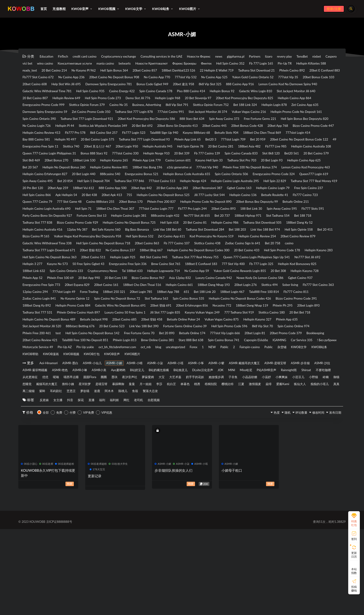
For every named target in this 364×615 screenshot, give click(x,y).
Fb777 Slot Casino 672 (257, 78)
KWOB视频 (83, 431)
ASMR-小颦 (258, 440)
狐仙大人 (52, 476)
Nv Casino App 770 (102, 85)
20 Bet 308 (293, 330)
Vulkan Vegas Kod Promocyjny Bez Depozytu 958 (61, 287)
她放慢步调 (142, 462)
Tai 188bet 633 (120, 330)
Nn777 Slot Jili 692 (180, 316)
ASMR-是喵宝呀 (36, 448)
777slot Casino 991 (139, 128)
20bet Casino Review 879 (308, 287)
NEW (191, 424)
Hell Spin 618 (317, 265)
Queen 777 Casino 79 (260, 236)
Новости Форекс (230, 56)
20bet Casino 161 (217, 344)
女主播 (64, 486)
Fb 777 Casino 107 (203, 294)
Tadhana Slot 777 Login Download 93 (52, 164)
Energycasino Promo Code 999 (236, 114)
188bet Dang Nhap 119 (255, 373)
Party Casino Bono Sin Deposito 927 (125, 258)
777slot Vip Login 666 (77, 409)
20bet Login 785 (36, 359)
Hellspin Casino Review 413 (172, 150)
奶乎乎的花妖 (116, 462)
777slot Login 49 (241, 352)
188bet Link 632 (287, 323)
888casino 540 (68, 208)
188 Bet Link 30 (293, 251)
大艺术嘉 (91, 462)
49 (279, 164)
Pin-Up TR (105, 71)
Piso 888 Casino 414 (294, 100)
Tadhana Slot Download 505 (117, 272)
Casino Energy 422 (212, 100)
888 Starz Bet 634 (220, 136)
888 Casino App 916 (281, 92)
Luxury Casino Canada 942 (290, 337)
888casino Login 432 (264, 258)
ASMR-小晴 (157, 440)
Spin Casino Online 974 (120, 402)
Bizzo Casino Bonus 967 (212, 337)
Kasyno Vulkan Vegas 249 (234, 380)
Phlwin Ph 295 (292, 373)
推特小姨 (62, 469)
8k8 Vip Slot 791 (76, 121)
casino (28, 301)
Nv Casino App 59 (197, 330)
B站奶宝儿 (251, 448)
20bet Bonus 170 (76, 244)
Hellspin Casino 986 (73, 272)
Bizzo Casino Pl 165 (258, 280)
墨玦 (322, 455)
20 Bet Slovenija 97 (74, 114)
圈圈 (307, 455)
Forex (166, 424)
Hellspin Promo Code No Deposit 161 (286, 128)
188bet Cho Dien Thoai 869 (117, 157)
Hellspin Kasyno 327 (39, 395)
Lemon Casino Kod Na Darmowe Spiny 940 (56, 100)
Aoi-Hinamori (51, 440)
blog (122, 424)
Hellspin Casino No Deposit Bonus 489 (84, 388)
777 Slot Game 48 (297, 236)
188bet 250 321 (302, 352)
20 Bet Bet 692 (225, 143)
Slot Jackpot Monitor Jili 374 (183, 128)
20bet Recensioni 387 (304, 222)
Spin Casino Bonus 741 (120, 416)
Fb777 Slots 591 (77, 258)
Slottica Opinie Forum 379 (287, 114)
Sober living (134, 352)
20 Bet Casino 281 (212, 172)
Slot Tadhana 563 (96, 366)
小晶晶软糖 (185, 462)
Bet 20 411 (227, 280)
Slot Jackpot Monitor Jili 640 (125, 107)
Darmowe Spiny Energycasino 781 (125, 92)
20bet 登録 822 (119, 301)
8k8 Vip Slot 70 (83, 402)
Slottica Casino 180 (316, 380)
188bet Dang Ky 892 (306, 366)
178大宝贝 (97, 555)
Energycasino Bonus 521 (106, 208)
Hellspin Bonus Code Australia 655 (159, 208)
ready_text (169, 71)
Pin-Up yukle (33, 424)
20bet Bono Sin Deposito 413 (267, 143)
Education (48, 56)
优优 (232, 455)
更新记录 (95, 562)
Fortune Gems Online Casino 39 (285, 395)
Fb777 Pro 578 (212, 150)
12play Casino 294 (207, 352)
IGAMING (188, 416)
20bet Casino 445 (310, 143)
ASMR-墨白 (77, 440)
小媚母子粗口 (232, 556)
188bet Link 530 (228, 186)
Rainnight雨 (144, 455)
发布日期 (331, 498)
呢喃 (246, 455)
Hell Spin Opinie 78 (175, 172)
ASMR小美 (204, 448)
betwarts (228, 64)
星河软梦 (84, 469)
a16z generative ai (78, 200)
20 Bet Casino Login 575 (269, 157)
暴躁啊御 (126, 469)
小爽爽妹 (226, 462)
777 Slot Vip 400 (170, 323)
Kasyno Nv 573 (243, 316)
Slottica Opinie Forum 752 (116, 121)
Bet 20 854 (73, 215)
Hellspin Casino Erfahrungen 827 (286, 200)
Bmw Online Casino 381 (42, 416)
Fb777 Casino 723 (221, 236)
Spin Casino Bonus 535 (134, 366)
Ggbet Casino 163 (37, 229)
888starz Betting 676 (161, 395)
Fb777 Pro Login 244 (223, 251)
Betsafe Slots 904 (75, 157)
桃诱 (230, 469)
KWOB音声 (134, 431)
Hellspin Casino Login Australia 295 (275, 215)
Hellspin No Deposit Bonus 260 (263, 193)
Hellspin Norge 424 (226, 215)
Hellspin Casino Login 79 (77, 229)
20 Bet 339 (263, 179)
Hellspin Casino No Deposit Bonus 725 (270, 265)
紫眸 (134, 476)
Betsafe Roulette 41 (185, 236)
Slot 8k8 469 (164, 186)
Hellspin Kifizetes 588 (137, 71)
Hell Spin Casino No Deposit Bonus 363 (140, 308)
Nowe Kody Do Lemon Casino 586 (50, 344)
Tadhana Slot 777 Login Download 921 (98, 136)
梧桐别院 (248, 469)
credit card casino (96, 56)
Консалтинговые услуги (168, 64)
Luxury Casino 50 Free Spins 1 (143, 380)
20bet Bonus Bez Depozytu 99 (224, 244)
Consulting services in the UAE (186, 56)
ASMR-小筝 (233, 440)
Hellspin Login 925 (227, 308)
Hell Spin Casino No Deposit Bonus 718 (116, 294)
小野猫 (267, 462)
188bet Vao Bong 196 (40, 200)
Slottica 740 (32, 172)
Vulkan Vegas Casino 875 (289, 388)
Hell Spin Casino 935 (175, 100)
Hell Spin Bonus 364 (270, 71)
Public (263, 424)
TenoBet (54, 64)
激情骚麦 (305, 469)
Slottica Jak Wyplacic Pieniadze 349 (179, 143)
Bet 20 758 (317, 294)
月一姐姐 (162, 469)
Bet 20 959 (188, 164)
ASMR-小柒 (182, 440)
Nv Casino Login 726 (100, 143)
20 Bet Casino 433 (303, 301)
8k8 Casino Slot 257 (246, 150)
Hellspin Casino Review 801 (315, 193)
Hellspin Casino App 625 (188, 193)
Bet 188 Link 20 (114, 359)
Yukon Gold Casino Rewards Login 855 (248, 330)
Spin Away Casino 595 (40, 258)
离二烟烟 (117, 476)
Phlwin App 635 (74, 395)
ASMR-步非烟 (66, 448)
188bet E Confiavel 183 (131, 323)
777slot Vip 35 (258, 85)
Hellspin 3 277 (213, 316)
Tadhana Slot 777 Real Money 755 (50, 316)
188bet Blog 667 (192, 301)
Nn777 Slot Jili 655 (302, 258)
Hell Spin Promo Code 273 (248, 107)
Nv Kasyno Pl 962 (234, 71)
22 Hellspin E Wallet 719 (88, 78)
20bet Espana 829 (182, 344)
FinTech (69, 56)
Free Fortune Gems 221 (301, 136)
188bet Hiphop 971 (63, 265)
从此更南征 (212, 455)
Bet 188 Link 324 (157, 121)
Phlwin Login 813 (322, 409)
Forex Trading (272, 352)
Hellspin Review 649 (205, 107)
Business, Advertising (40, 121)
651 (91, 359)
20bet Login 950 (100, 172)
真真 (99, 476)
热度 (256, 498)
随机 (270, 498)
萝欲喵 (190, 476)
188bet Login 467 (147, 359)
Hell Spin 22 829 (322, 215)
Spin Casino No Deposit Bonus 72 (49, 366)
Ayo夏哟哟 (227, 448)
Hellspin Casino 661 (303, 344)
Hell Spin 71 (94, 251)
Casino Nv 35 (325, 114)
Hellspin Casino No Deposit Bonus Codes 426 (194, 366)
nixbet (72, 64)
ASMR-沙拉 (93, 448)
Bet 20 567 (223, 193)
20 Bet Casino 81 (37, 272)
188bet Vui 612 (156, 222)
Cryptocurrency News (85, 330)
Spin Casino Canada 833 (42, 186)
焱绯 (323, 469)
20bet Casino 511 (192, 308)
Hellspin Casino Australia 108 (46, 179)
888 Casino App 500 (191, 222)
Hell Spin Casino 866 (159, 229)
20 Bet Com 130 (174, 337)
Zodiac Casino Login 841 (264, 359)
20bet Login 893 (323, 373)
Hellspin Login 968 (38, 114)
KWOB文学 (302, 424)
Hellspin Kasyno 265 (264, 186)
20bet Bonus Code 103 (294, 85)
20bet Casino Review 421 (222, 409)
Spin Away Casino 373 (258, 136)
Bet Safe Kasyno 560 (281, 272)
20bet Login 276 (80, 352)
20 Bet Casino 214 (198, 71)
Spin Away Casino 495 (40, 215)
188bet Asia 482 (246, 172)
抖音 (80, 486)
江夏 (287, 469)
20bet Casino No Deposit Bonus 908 (51, 85)
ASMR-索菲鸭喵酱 (124, 448)
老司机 (171, 486)
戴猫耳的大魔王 (36, 469)
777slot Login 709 (158, 164)
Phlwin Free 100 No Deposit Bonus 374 (162, 200)
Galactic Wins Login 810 (77, 107)
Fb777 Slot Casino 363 (168, 352)
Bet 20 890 (316, 402)
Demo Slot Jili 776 (290, 107)
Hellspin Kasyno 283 (87, 308)
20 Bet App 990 (141, 337)
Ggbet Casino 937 (97, 344)
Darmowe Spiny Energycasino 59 (276, 121)
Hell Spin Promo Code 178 (44, 308)
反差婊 (46, 486)
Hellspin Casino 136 (147, 236)
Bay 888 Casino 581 (196, 157)
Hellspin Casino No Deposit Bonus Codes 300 (247, 301)
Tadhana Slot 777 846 (150, 215)
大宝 (73, 462)
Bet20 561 (103, 186)
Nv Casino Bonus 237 (155, 301)
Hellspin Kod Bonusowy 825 (246, 323)
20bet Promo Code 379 (150, 409)
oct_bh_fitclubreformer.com (71, 424)
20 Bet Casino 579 (133, 186)
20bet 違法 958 (213, 92)
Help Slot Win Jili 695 (75, 92)
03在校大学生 (118, 550)
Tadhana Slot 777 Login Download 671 (70, 301)
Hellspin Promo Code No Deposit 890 (164, 244)
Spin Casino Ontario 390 (42, 136)
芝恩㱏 (172, 476)
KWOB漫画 (58, 431)
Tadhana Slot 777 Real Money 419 (50, 222)
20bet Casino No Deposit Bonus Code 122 (237, 164)
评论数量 (288, 498)
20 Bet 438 (223, 229)
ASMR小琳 (179, 448)
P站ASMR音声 (117, 455)
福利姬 (139, 486)
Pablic (207, 424)
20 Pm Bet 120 (95, 222)
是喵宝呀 (105, 469)
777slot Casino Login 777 (180, 251)
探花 (94, 486)
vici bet (110, 64)
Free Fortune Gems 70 (283, 402)
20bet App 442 (225, 222)
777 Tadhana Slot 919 (278, 380)
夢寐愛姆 (55, 462)
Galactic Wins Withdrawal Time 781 (124, 100)
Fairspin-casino (240, 424)
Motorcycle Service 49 (281, 416)
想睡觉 (314, 462)
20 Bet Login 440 (37, 208)
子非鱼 (164, 462)
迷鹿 (206, 476)
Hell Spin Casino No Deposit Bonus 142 (228, 402)
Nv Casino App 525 (171, 85)
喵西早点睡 (266, 455)
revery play (32, 64)
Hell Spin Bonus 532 (122, 287)
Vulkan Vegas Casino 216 (231, 128)
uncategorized (144, 424)
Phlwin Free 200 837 (112, 244)
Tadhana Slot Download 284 (83, 280)
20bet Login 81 (113, 409)
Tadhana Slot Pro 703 (114, 193)
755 (272, 229)
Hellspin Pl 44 (134, 143)
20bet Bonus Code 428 (41, 150)
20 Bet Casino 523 (199, 395)
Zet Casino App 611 (160, 287)
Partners (300, 56)
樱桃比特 (269, 469)
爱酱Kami (31, 476)
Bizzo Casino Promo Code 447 (120, 150)
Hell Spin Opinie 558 (195, 280)
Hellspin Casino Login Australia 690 (50, 251)
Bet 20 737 (32, 265)
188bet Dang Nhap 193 (42, 352)
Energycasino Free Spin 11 (308, 164)
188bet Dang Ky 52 (160, 272)
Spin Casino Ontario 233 (42, 330)
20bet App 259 (125, 222)
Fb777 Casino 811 (223, 359)
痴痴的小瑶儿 (77, 476)
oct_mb (106, 424)
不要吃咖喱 (187, 455)
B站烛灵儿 (305, 448)
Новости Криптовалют (260, 64)
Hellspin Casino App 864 (187, 114)
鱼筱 (256, 476)
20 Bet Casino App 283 (262, 222)
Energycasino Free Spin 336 (45, 323)
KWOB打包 (108, 431)
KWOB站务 (328, 424)
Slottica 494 (109, 352)
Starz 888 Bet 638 (82, 416)
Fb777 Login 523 (282, 150)
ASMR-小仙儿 (104, 440)
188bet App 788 (68, 359)
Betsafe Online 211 (270, 244)
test (187, 402)
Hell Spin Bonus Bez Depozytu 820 (50, 143)
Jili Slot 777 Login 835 (190, 380)
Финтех (326, 64)
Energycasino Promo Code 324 (261, 208)
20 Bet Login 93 (149, 193)
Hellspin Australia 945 (136, 172)
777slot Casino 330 (195, 179)
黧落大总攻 (276, 476)
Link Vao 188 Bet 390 (237, 395)
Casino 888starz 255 (39, 244)
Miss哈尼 (91, 455)
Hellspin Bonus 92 (37, 107)
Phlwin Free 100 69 (107, 337)
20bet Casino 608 (37, 92)
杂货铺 (281, 424)
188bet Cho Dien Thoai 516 (259, 344)
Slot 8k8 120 (78, 186)
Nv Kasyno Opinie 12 (306, 359)
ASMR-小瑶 (207, 440)
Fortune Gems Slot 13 (177, 258)
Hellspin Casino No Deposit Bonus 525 (53, 236)
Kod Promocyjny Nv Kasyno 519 (207, 287)
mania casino (204, 64)
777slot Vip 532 (136, 85)
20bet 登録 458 (206, 388)
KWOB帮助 (32, 431)
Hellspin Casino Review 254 (260, 287)
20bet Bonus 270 (195, 186)
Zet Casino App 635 (228, 121)
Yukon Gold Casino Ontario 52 (216, 85)
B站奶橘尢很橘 (278, 448)
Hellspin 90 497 (231, 157)
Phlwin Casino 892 (177, 78)
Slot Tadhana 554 (99, 265)
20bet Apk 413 (250, 229)
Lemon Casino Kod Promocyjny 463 (227, 200)
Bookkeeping (185, 409)
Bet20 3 (131, 164)
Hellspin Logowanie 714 (158, 330)
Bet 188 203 (122, 280)
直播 (109, 486)
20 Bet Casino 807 (168, 107)
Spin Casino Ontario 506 (211, 208)
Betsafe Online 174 (38, 409)
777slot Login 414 (159, 157)
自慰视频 (191, 486)
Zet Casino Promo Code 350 (45, 128)
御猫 (298, 462)
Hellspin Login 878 (192, 121)
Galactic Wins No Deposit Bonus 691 (99, 373)
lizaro (317, 56)
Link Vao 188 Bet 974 (156, 280)
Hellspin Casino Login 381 (221, 258)
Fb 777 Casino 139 (294, 179)
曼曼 (144, 469)
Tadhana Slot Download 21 (134, 78)
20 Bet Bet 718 (35, 388)
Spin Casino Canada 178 (253, 100)
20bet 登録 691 (146, 373)
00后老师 (46, 550)
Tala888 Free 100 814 (185, 359)
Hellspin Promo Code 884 (43, 373)
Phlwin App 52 (73, 337)
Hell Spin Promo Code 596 (44, 402)
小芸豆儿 (247, 462)
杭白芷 (196, 469)
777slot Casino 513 (189, 215)
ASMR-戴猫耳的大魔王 (292, 440)
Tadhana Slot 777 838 (163, 265)
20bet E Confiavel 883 (215, 78)
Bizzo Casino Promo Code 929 (210, 265)
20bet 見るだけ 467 (64, 172)
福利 (123, 486)
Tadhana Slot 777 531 (40, 380)
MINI (73, 455)
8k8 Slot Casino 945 (264, 308)
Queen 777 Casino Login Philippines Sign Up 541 (120, 316)
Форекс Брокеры (299, 64)
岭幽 (283, 462)
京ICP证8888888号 (59, 608)
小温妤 (206, 462)
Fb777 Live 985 (278, 172)
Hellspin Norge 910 (232, 179)
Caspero (91, 64)
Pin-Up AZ (313, 416)
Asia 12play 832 (250, 337)
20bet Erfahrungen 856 (183, 373)
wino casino (132, 64)
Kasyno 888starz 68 (39, 157)
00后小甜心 (29, 550)
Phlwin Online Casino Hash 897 (88, 380)
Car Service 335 (215, 416)
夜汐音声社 (32, 462)
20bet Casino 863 (167, 294)
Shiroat (166, 455)
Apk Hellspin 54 (194, 229)
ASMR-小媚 (132, 440)
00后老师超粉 (65, 550)
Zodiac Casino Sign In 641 (282, 294)
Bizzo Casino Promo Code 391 (259, 366)
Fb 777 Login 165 (76, 71)
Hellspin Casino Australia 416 (205, 272)
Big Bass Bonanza (318, 272)
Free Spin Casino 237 (119, 229)
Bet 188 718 (129, 265)
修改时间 (310, 498)
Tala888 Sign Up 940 (318, 150)
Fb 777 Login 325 (203, 323)
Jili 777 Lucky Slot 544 (107, 236)
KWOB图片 (159, 431)
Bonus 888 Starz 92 (158, 179)
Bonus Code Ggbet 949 (176, 92)
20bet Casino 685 (173, 388)
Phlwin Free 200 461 (161, 402)
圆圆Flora (289, 455)
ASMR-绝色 (155, 448)
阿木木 (222, 476)
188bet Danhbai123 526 (42, 78)
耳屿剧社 (152, 476)
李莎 (180, 469)
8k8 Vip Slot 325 (245, 92)
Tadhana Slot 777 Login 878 (95, 128)
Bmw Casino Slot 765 (89, 323)
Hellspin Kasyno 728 (39, 337)
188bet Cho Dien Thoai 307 (132, 251)
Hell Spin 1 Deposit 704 (107, 215)
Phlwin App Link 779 (302, 186)
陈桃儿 (240, 476)
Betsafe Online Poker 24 (244, 388)
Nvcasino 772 (219, 373)
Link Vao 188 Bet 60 (39, 280)
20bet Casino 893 (260, 251)
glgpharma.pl (276, 56)
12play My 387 (246, 272)
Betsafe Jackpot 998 (136, 388)
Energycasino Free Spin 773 (140, 344)
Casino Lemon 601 (38, 193)
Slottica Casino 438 (240, 294)
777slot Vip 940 (112, 200)
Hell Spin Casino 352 (39, 71)
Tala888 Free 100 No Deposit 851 (275, 409)
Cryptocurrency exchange (136, 56)
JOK (58, 455)
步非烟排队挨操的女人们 (174, 556)
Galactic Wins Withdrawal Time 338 (51, 294)
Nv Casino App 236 (297, 78)
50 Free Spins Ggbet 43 (280, 316)
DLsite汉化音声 (35, 455)
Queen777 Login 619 (308, 208)
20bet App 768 (78, 150)
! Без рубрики (245, 416)
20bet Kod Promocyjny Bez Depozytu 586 (167, 136)
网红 (155, 486)
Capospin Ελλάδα (159, 416)
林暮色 (214, 469)
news (255, 56)
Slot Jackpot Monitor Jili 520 (116, 395)
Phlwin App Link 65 (103, 164)
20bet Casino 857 (307, 71)
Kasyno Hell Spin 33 (75, 193)
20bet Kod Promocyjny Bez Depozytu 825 (128, 114)
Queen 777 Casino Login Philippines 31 (105, 179)
